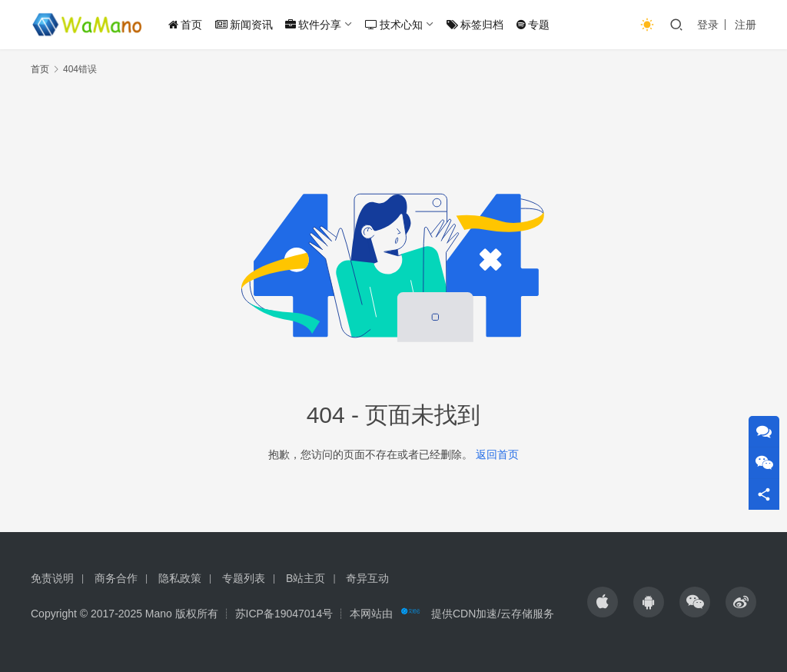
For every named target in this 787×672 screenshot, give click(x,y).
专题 (533, 25)
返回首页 (497, 454)
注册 (745, 25)
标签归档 (475, 25)
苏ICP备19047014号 (284, 614)
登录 (708, 25)
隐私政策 (180, 578)
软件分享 (313, 25)
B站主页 (306, 578)
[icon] (603, 602)
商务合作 (116, 578)
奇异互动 (367, 578)
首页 (185, 25)
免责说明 (52, 578)
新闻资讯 (244, 25)
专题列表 (244, 578)
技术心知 (394, 25)
